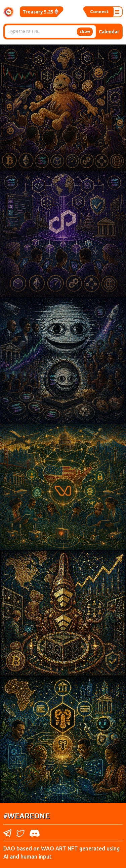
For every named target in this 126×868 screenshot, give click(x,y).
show (85, 31)
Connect (98, 12)
